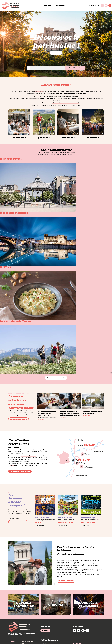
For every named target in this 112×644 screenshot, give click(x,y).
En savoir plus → (39, 525)
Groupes (91, 5)
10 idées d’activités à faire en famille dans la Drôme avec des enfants (70, 413)
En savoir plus (56, 53)
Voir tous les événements (18, 522)
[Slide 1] (51, 75)
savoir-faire (71, 99)
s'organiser (60, 5)
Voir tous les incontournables (56, 378)
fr (106, 5)
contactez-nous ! (20, 416)
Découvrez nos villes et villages (20, 471)
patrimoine (14, 465)
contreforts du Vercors (29, 456)
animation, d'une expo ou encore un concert (65, 103)
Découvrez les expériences (18, 419)
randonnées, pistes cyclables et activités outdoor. (71, 94)
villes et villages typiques (47, 99)
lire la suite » (41, 420)
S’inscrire (45, 631)
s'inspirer (48, 5)
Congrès (97, 5)
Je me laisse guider (75, 68)
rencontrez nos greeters (66, 581)
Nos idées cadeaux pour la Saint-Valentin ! (92, 412)
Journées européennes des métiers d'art (47, 412)
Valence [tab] (13, 641)
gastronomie (39, 91)
